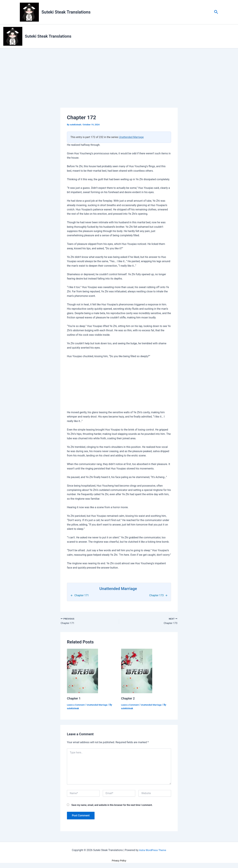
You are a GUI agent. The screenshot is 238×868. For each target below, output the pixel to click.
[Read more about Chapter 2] (137, 671)
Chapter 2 (128, 699)
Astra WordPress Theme (153, 851)
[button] (216, 12)
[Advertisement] (119, 84)
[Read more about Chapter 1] (82, 671)
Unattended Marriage (131, 137)
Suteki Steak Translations (66, 12)
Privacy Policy (119, 861)
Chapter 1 (74, 699)
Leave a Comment (76, 705)
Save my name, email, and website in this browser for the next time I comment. (112, 806)
